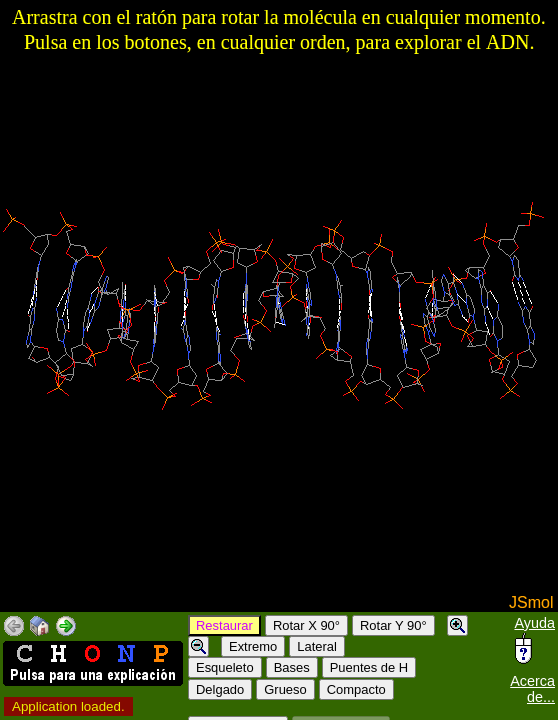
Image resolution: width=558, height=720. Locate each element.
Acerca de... (532, 689)
